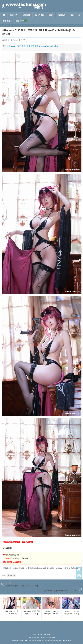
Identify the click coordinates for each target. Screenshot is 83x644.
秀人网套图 (40, 15)
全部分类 (14, 15)
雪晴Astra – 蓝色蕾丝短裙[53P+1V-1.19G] (61, 591)
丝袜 (51, 15)
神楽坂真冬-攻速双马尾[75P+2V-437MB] (22, 586)
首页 (4, 15)
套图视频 (62, 15)
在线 (21, 21)
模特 (72, 15)
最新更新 (7, 21)
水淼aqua (11, 575)
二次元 (15, 40)
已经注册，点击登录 (13, 562)
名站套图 (26, 15)
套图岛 (7, 40)
